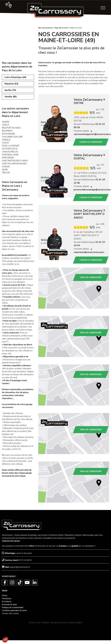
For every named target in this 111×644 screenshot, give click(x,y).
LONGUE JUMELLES (10, 154)
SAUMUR (6, 168)
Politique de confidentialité (13, 607)
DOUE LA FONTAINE (10, 148)
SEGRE (5, 171)
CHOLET (5, 145)
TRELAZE (6, 174)
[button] (5, 640)
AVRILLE (5, 127)
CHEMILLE (6, 142)
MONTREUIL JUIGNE (10, 157)
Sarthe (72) (11, 92)
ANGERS (6, 124)
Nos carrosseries (45, 28)
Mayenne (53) (12, 85)
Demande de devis (9, 604)
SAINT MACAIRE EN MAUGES (14, 165)
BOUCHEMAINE (8, 136)
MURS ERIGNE (8, 160)
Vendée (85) (11, 98)
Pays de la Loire (61, 28)
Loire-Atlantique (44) (16, 78)
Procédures (7, 601)
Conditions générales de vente (14, 610)
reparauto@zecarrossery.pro (89, 252)
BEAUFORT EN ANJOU (11, 130)
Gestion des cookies (10, 613)
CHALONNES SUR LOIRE (12, 139)
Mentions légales (75, 623)
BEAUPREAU (7, 133)
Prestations (7, 598)
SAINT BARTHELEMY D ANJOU (15, 162)
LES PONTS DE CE (10, 151)
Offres (5, 596)
